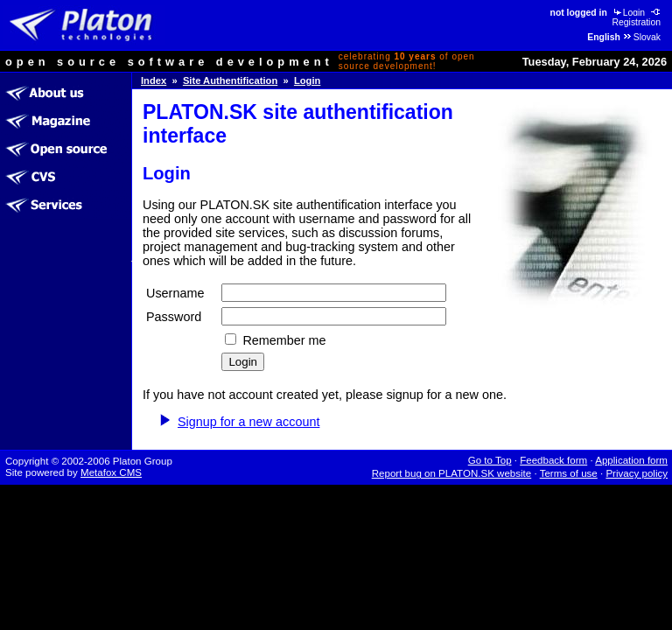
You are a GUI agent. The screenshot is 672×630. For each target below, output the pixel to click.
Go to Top (490, 460)
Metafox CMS (111, 472)
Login (628, 13)
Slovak (641, 37)
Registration (637, 17)
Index (154, 80)
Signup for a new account (248, 422)
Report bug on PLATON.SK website (452, 473)
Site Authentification (230, 80)
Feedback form (553, 460)
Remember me (284, 340)
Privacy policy (637, 473)
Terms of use (569, 473)
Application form (631, 460)
